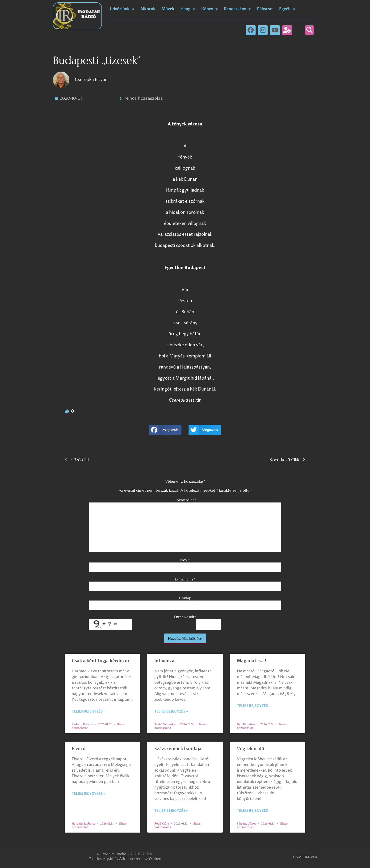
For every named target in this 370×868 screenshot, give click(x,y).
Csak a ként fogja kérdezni (100, 661)
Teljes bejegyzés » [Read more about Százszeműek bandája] (171, 811)
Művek (168, 9)
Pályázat (265, 9)
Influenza (164, 661)
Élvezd (79, 749)
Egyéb (287, 9)
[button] (309, 30)
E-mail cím (185, 579)
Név (185, 560)
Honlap (185, 598)
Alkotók (148, 9)
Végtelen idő (251, 749)
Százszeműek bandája (178, 749)
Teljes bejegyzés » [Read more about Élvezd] (88, 794)
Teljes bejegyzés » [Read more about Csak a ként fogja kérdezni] (88, 711)
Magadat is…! (252, 661)
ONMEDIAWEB (305, 857)
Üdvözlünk (122, 9)
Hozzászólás (185, 500)
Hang (188, 9)
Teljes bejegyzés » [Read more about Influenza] (171, 711)
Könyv (210, 9)
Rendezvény (237, 9)
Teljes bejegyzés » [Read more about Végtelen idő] (254, 811)
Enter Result (185, 617)
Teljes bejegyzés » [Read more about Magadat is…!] (254, 706)
